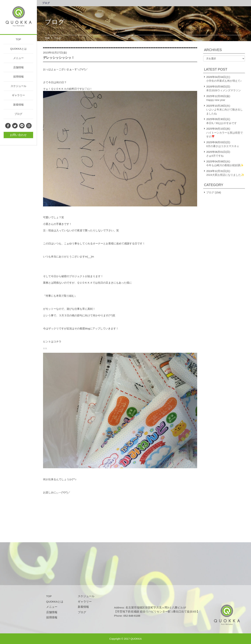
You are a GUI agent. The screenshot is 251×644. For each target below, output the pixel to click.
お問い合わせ (18, 135)
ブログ (18, 114)
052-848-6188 (132, 616)
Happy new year (216, 100)
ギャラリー (18, 95)
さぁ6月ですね (215, 156)
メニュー (18, 58)
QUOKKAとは (18, 49)
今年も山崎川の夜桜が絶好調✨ (225, 165)
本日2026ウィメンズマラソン (223, 90)
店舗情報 (18, 67)
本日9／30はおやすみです (221, 123)
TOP (18, 39)
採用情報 (18, 77)
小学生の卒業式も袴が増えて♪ (224, 81)
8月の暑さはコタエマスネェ (223, 146)
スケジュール (18, 86)
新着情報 (18, 105)
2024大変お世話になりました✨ (225, 175)
